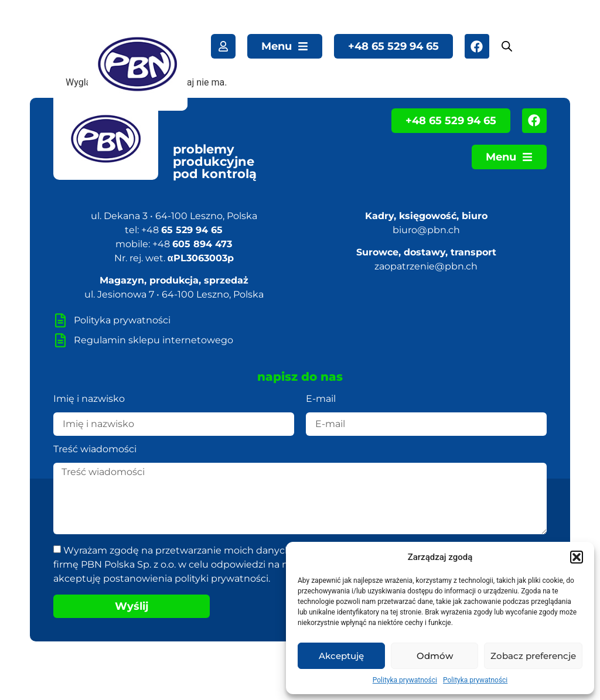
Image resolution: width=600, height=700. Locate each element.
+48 (182, 230)
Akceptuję (341, 656)
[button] (577, 557)
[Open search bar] (507, 46)
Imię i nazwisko (89, 399)
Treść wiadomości (95, 450)
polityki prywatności (221, 578)
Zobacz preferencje (533, 656)
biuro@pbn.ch (426, 230)
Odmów (435, 656)
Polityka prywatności (405, 680)
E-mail (321, 399)
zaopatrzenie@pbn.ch (426, 266)
